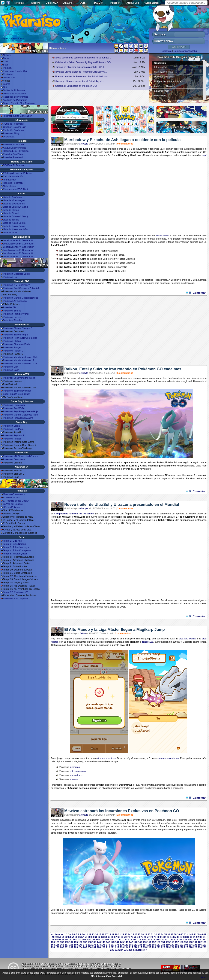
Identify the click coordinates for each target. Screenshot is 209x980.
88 (184, 937)
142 (108, 942)
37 (172, 934)
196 (200, 945)
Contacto (8, 74)
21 (119, 934)
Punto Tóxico (72, 126)
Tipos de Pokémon (13, 183)
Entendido (117, 976)
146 (126, 942)
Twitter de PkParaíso (14, 90)
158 (181, 942)
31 (152, 934)
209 (103, 947)
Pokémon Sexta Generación (17, 116)
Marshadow (76, 280)
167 (67, 945)
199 (57, 947)
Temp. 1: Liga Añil (12, 541)
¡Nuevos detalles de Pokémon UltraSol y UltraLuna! (81, 76)
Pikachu (156, 152)
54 (73, 937)
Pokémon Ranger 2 (13, 351)
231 (204, 947)
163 (204, 942)
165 (57, 945)
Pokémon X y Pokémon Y (16, 285)
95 (53, 940)
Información (160, 67)
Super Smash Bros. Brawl (17, 394)
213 (122, 947)
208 (99, 947)
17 (106, 934)
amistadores (76, 775)
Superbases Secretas (166, 100)
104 (89, 940)
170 (80, 945)
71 (129, 937)
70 (125, 937)
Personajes (160, 95)
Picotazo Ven (72, 130)
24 (129, 934)
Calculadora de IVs (13, 176)
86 (178, 937)
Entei (168, 462)
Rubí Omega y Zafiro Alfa (181, 112)
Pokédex (115, 3)
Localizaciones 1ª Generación (19, 256)
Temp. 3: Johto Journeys (16, 547)
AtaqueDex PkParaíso (15, 148)
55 (76, 937)
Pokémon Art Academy (15, 301)
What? (204, 977)
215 (131, 947)
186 (154, 945)
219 (149, 947)
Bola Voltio (122, 267)
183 (140, 945)
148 (135, 942)
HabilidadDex (151, 3)
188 (163, 945)
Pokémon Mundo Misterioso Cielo (21, 357)
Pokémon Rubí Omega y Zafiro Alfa (22, 288)
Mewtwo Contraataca (14, 494)
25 (132, 934)
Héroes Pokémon (12, 507)
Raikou (160, 462)
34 (162, 934)
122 (171, 940)
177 (113, 945)
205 (85, 947)
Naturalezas (9, 186)
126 (189, 940)
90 (191, 937)
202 (71, 947)
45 (198, 934)
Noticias (19, 3)
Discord (36, 3)
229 (195, 947)
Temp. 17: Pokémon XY (15, 592)
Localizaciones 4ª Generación (19, 247)
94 (204, 937)
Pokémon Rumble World (16, 314)
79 (155, 937)
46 (201, 934)
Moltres (95, 913)
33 (159, 934)
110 (116, 940)
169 (76, 945)
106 (98, 940)
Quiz (83, 3)
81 (161, 937)
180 (126, 945)
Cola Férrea (118, 255)
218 (145, 947)
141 (103, 942)
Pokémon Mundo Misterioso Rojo (20, 415)
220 (154, 947)
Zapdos (84, 913)
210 (108, 947)
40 (182, 934)
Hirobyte (84, 144)
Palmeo (186, 280)
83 (168, 937)
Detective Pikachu (12, 320)
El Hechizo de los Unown (16, 501)
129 (203, 940)
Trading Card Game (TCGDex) (181, 127)
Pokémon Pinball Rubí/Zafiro (18, 418)
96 (56, 940)
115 (139, 940)
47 (205, 934)
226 (181, 947)
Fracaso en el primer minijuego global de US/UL (80, 67)
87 (181, 937)
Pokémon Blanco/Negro (15, 335)
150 (145, 942)
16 (103, 934)
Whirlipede (72, 122)
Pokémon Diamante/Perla (16, 344)
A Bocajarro (175, 280)
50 (60, 937)
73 (135, 937)
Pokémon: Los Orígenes (16, 599)
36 (169, 934)
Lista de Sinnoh (11, 213)
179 (122, 945)
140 (99, 942)
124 (180, 940)
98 (63, 940)
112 (125, 940)
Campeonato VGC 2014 (16, 189)
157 (177, 942)
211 (113, 947)
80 (158, 937)
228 (191, 947)
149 (140, 942)
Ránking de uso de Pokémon (18, 173)
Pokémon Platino (12, 341)
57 (83, 937)
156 (172, 942)
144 (117, 942)
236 (130, 950)
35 (165, 934)
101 (75, 940)
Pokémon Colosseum (14, 459)
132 (62, 942)
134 (71, 942)
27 (139, 934)
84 (171, 937)
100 (70, 940)
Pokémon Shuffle (12, 311)
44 (195, 934)
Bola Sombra (200, 280)
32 (155, 934)
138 (90, 942)
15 (100, 934)
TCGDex (98, 3)
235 (126, 950)
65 (109, 937)
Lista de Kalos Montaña (15, 229)
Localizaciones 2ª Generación (19, 253)
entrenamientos (78, 771)
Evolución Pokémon (13, 130)
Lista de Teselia (11, 220)
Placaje (121, 259)
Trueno (103, 251)
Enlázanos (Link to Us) (15, 71)
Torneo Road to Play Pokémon (19, 103)
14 (96, 934)
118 (153, 940)
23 (126, 934)
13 (93, 934)
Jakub (82, 633)
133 (67, 942)
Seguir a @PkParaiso (13, 39)
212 (117, 947)
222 (163, 947)
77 (148, 937)
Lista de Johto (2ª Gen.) (15, 207)
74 (138, 937)
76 (145, 937)
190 (172, 945)
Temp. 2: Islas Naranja (15, 544)
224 (172, 947)
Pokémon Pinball (12, 439)
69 (122, 937)
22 (123, 934)
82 (165, 937)
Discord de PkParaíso (14, 94)
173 (94, 945)
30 (149, 934)
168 (71, 945)
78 (152, 937)
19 (113, 934)
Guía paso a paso (164, 72)
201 (67, 947)
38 (175, 934)
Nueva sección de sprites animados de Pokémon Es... (83, 58)
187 (158, 945)
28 (142, 934)
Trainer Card (10, 77)
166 (62, 945)
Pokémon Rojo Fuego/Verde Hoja (21, 411)
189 (168, 945)
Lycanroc (101, 603)
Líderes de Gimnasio (165, 86)
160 (191, 942)
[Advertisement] (129, 332)
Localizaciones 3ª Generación (19, 250)
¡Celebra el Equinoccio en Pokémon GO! (76, 86)
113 (130, 940)
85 (174, 937)
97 (60, 940)
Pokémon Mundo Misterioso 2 (19, 360)
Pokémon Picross (12, 317)
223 (168, 947)
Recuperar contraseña (185, 51)
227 (186, 947)
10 (83, 934)
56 (79, 937)
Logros (7, 84)
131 (57, 942)
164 (53, 945)
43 (192, 934)
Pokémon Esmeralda (14, 405)
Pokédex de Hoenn (164, 77)
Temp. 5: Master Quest (15, 554)
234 (121, 950)
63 (102, 937)
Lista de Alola (10, 232)
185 (149, 945)
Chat (5, 61)
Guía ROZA (52, 3)
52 (66, 937)
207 (94, 947)
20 (116, 934)
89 (188, 937)
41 (185, 934)
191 (177, 945)
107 (102, 940)
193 (186, 945)
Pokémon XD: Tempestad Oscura (20, 456)
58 (86, 937)
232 (112, 950)
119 (158, 940)
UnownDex (9, 137)
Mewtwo (79, 482)
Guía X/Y (67, 3)
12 (90, 934)
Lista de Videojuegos (14, 200)
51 (63, 937)
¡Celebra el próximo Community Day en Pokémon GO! (83, 62)
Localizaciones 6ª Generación (19, 240)
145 (122, 942)
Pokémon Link (11, 367)
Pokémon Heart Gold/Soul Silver (20, 338)
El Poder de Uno (12, 497)
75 (142, 937)
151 (149, 942)
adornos (74, 779)
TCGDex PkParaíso (13, 165)
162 (200, 942)
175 (103, 945)
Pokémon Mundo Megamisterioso (21, 298)
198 (53, 947)
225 (177, 947)
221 (158, 947)
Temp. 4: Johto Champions (17, 550)
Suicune (178, 462)
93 (201, 937)
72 (132, 937)
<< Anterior (57, 934)
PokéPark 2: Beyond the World (19, 378)
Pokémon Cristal (12, 426)
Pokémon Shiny (11, 133)
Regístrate (166, 51)
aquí (204, 155)
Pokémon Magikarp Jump (16, 274)
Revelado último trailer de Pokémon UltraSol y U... (81, 72)
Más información (100, 976)
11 (87, 934)
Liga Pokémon (162, 91)
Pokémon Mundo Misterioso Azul (20, 363)
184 (145, 945)
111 (121, 940)
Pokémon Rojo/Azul (13, 435)
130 (53, 942)
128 (199, 940)
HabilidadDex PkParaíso (16, 151)
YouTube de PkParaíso (15, 100)
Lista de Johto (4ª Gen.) (15, 216)
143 (113, 942)
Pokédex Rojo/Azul (13, 157)
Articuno (75, 913)
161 (195, 942)
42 (188, 934)
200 (62, 947)
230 (200, 947)
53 (69, 937)
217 (140, 947)
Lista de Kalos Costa (14, 226)
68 (119, 937)
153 (158, 942)
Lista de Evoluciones (14, 204)
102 (79, 940)
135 (76, 942)
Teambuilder (9, 180)
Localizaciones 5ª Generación (19, 244)
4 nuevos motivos (107, 758)
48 (53, 937)
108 (107, 940)
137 (85, 942)
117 (148, 940)
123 (176, 940)
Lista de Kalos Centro (14, 223)
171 (85, 945)
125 (185, 940)
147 (131, 942)
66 (112, 937)
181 (131, 945)
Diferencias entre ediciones (169, 81)
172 (90, 945)
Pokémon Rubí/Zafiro (14, 408)
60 (92, 937)
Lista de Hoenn (11, 210)
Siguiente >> (140, 950)
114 (134, 940)
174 (99, 945)
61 (96, 937)
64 (106, 937)
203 (76, 947)
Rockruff (178, 603)
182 (135, 945)
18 (110, 934)
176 (108, 945)
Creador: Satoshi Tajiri (15, 127)
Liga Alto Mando (188, 639)
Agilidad (113, 251)
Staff (5, 65)
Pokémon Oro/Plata (13, 429)
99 (66, 940)
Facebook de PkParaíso (16, 97)
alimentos (75, 767)
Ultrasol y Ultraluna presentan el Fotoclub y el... (79, 81)
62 (99, 937)
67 (116, 937)
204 (80, 947)
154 (163, 942)
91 (194, 937)
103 (84, 940)
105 (93, 940)
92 (197, 937)
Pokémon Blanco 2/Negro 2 (17, 328)
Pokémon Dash (11, 370)
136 (80, 942)
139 (94, 942)
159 (186, 942)
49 (56, 937)
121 (167, 940)
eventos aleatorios (169, 758)
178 (117, 945)
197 (204, 945)
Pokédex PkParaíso (13, 144)
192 (181, 945)
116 (144, 940)
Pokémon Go (10, 277)
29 (146, 934)
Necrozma (154, 600)
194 (191, 945)
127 (194, 940)
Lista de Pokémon (12, 197)
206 (90, 947)
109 (111, 940)
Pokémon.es (162, 235)
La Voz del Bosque (13, 504)
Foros (6, 58)
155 (168, 942)
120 (162, 940)
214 (126, 947)
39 (179, 934)
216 (135, 947)
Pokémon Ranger (12, 347)
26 (136, 934)
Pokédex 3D (9, 307)
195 (195, 945)
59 (89, 937)
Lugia (102, 910)
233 (117, 950)
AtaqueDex (133, 3)
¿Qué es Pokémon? (14, 124)
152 (154, 942)
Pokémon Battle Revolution (17, 391)
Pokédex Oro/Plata (13, 154)
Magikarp (104, 639)
